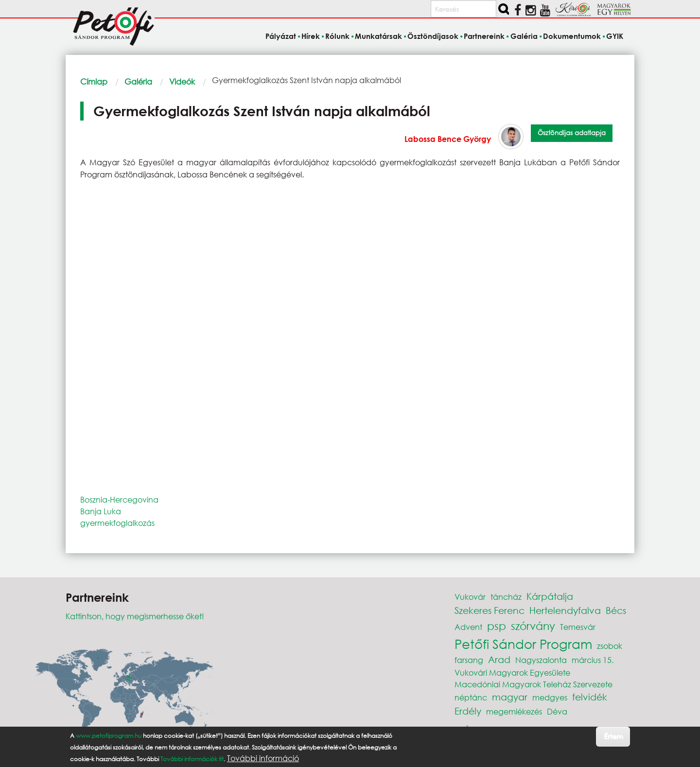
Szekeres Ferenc (490, 610)
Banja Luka (101, 511)
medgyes (550, 697)
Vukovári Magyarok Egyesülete (512, 672)
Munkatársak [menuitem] (378, 36)
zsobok (610, 646)
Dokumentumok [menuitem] (572, 36)
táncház (506, 597)
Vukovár (470, 597)
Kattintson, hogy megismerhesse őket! (135, 616)
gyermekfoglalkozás (117, 523)
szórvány (533, 626)
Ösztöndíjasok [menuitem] (433, 36)
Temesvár (578, 627)
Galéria (138, 81)
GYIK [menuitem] (615, 36)
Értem (613, 736)
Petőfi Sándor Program (523, 644)
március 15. (593, 660)
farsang (469, 660)
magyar (510, 697)
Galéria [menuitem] (524, 36)
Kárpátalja (550, 596)
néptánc (471, 697)
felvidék (590, 697)
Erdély (468, 711)
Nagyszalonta (541, 660)
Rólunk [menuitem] (337, 36)
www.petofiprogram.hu (109, 736)
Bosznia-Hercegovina (119, 499)
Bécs (616, 610)
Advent (468, 627)
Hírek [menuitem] (311, 36)
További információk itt (192, 759)
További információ (263, 758)
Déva (557, 711)
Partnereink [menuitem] (484, 36)
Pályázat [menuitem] (281, 36)
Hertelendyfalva (565, 610)
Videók (182, 81)
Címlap (94, 81)
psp (497, 626)
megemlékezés (514, 711)
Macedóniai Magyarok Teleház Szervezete (534, 684)
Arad (499, 659)
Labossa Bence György (448, 139)
